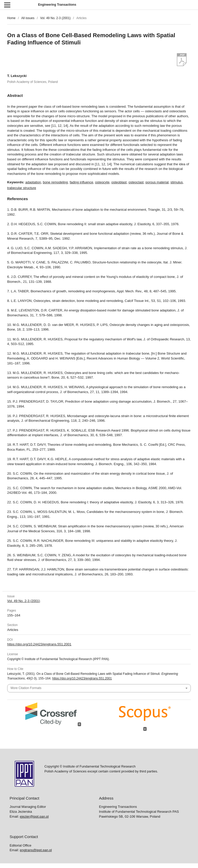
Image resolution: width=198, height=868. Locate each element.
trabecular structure (22, 188)
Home (11, 18)
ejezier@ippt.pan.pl (34, 816)
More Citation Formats (26, 688)
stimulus (177, 182)
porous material (157, 182)
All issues (28, 18)
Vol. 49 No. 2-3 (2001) (55, 18)
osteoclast (136, 182)
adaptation (33, 182)
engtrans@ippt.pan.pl (36, 850)
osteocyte (102, 182)
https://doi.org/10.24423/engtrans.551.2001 (39, 644)
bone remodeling (55, 182)
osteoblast (119, 182)
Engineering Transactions (57, 5)
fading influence (81, 182)
